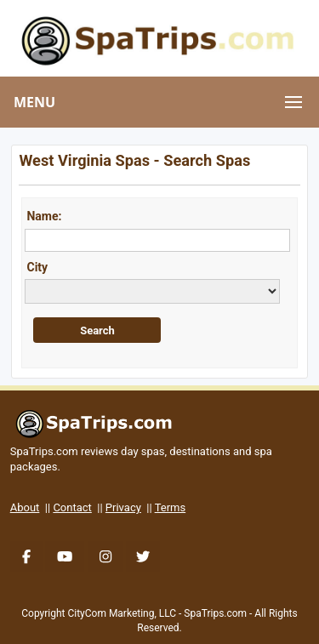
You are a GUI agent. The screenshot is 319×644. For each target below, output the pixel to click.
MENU (34, 102)
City (37, 267)
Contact (72, 507)
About (25, 507)
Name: (44, 216)
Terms (171, 507)
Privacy (123, 507)
